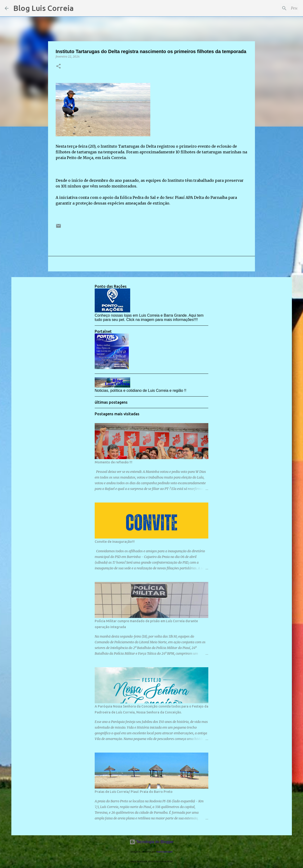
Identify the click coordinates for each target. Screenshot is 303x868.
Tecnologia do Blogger (152, 842)
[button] (58, 66)
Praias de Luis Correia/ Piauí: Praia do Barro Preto (134, 792)
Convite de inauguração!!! (115, 542)
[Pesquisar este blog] (274, 8)
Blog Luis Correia (43, 8)
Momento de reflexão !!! (114, 462)
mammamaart (164, 852)
